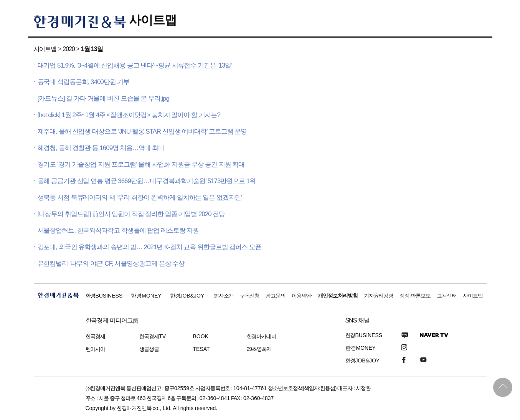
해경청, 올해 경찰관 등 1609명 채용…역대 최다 (101, 148)
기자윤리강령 (379, 296)
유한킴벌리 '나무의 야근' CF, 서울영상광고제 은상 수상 (111, 264)
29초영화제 (259, 349)
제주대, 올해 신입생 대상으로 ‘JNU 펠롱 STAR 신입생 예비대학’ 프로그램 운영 (142, 131)
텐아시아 (96, 349)
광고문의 (276, 296)
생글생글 (149, 349)
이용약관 (302, 296)
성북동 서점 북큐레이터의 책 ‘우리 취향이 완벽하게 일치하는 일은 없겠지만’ (140, 198)
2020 (69, 49)
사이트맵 (153, 20)
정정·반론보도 (415, 296)
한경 (104, 296)
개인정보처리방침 (338, 296)
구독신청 (250, 296)
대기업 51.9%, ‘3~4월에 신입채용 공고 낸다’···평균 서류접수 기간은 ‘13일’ (135, 65)
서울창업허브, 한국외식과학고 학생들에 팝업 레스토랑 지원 (118, 231)
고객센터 (447, 296)
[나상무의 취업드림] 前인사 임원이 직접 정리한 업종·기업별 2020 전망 (131, 214)
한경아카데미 (262, 336)
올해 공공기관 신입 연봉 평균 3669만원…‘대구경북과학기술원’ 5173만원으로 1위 (147, 181)
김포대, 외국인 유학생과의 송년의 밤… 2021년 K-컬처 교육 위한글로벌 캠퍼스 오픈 (149, 247)
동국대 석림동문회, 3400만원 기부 (84, 82)
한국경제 (96, 336)
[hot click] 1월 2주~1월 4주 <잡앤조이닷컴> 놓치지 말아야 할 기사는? (129, 115)
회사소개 (224, 296)
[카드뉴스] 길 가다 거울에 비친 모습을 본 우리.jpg (103, 98)
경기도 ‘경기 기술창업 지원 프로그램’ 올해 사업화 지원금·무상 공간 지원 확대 (141, 165)
